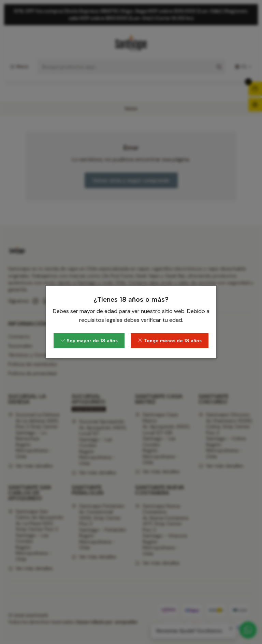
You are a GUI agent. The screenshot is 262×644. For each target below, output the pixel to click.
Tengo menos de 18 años (170, 341)
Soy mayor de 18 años (89, 341)
